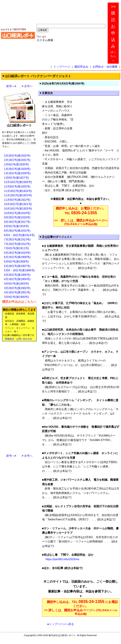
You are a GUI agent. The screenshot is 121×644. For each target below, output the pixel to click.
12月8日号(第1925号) (17, 187)
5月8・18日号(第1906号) (19, 270)
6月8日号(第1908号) (16, 262)
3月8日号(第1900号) (16, 297)
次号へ (28, 86)
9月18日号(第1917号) (17, 222)
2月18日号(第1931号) (17, 160)
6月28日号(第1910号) (17, 253)
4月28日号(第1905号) (17, 275)
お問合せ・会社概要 (105, 67)
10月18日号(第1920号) (18, 209)
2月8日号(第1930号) (16, 164)
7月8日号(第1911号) (16, 248)
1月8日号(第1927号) (16, 178)
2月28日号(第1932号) (17, 156)
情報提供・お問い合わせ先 (18, 339)
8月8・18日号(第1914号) (19, 235)
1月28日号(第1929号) (17, 169)
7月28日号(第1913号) (17, 239)
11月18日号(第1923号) (18, 195)
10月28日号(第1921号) (18, 204)
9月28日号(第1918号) (17, 217)
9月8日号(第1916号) (16, 226)
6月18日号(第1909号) (17, 257)
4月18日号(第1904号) (17, 279)
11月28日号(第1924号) (18, 191)
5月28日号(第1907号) (17, 266)
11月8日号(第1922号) (17, 200)
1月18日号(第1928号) (17, 173)
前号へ (10, 86)
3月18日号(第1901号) (17, 292)
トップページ (62, 67)
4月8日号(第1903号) (16, 284)
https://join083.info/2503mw (62, 559)
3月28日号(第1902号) (17, 288)
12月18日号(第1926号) (18, 182)
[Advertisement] (16, 396)
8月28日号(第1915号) (17, 231)
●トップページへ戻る (60, 624)
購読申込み (81, 67)
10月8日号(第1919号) (17, 213)
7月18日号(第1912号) (17, 244)
